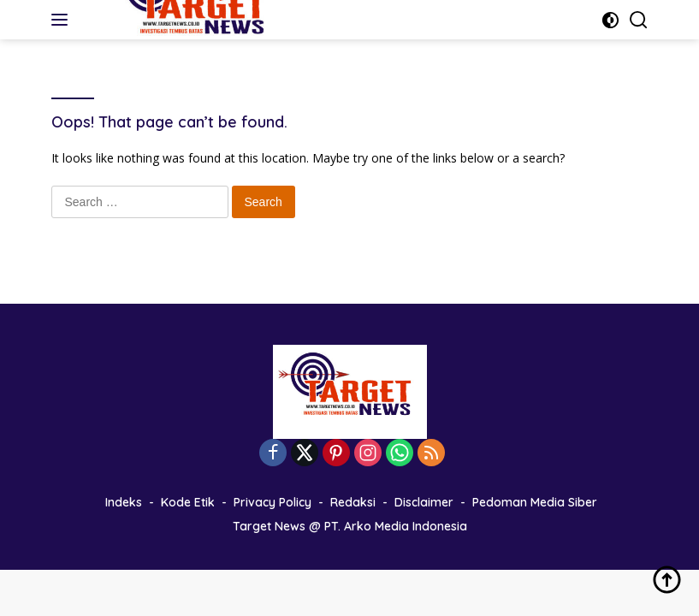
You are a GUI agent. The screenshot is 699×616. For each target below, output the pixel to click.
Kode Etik (188, 502)
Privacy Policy (272, 502)
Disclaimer (424, 502)
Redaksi (353, 502)
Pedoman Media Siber (535, 502)
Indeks (124, 502)
